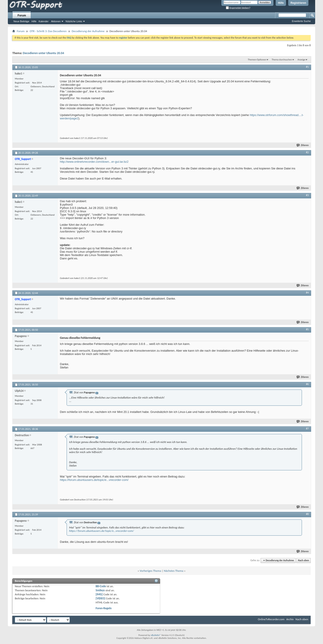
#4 (307, 293)
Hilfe (281, 3)
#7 (307, 429)
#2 (307, 152)
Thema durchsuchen (282, 60)
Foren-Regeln (104, 608)
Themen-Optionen (257, 60)
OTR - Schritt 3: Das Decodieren (48, 31)
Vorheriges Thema (151, 571)
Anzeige (301, 60)
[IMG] (99, 594)
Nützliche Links (74, 21)
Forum (22, 15)
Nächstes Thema (174, 571)
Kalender (44, 21)
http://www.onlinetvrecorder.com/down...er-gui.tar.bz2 (94, 162)
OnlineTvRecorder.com (271, 619)
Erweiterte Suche (301, 21)
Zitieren (303, 145)
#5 (307, 329)
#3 (307, 195)
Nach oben (303, 560)
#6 (307, 384)
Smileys (100, 590)
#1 (307, 67)
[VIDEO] (100, 598)
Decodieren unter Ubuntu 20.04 (44, 53)
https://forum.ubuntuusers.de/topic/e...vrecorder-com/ (94, 480)
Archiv (290, 619)
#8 (307, 514)
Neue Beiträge (21, 21)
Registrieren (298, 3)
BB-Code (101, 586)
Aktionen (56, 21)
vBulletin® (156, 635)
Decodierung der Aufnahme (88, 31)
